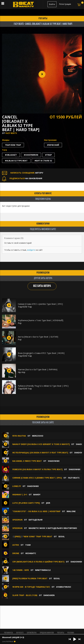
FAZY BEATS (11, 133)
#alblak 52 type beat (16, 161)
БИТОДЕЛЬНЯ (36, 520)
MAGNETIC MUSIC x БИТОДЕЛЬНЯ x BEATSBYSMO (53, 528)
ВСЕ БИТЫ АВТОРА (42, 286)
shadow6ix (54, 461)
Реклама (71, 633)
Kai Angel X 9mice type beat (27, 461)
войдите (31, 250)
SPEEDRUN (18, 528)
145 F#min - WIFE (21, 570)
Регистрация (65, 4)
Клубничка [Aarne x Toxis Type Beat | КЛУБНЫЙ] (41, 320)
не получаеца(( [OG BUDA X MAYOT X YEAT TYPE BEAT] (40, 453)
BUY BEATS (20, 633)
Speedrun (17, 520)
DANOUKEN (49, 595)
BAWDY (37, 495)
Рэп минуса (9, 633)
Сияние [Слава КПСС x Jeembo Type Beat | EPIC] (40, 304)
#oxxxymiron (31, 155)
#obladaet (11, 155)
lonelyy (17, 486)
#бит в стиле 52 (43, 161)
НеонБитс (31, 553)
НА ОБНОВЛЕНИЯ (22, 178)
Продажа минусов (47, 633)
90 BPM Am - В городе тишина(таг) (31, 587)
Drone (16, 553)
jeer (48, 503)
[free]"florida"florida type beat (30, 578)
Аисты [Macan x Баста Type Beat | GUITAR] (38, 337)
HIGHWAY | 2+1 (20, 495)
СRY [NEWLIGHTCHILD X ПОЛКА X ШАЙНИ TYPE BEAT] (38, 562)
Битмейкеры (32, 633)
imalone (71, 511)
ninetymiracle (43, 570)
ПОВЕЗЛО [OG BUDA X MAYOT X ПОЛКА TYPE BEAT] (37, 469)
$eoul (62, 536)
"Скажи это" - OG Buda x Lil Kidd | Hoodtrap (36, 511)
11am (28, 545)
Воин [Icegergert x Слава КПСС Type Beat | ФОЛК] (41, 353)
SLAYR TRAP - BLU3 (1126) (25, 595)
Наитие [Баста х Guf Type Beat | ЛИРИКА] (38, 369)
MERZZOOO (38, 436)
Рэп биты (61, 633)
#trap (48, 155)
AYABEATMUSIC (64, 587)
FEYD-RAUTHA (19, 436)
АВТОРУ (23, 173)
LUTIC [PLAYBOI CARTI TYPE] (26, 503)
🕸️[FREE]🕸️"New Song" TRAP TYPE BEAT (32, 536)
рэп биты (43, 19)
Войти (52, 4)
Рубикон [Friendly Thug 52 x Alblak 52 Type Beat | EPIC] (43, 386)
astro (16, 545)
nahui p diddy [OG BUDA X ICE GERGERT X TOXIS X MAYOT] (41, 444)
